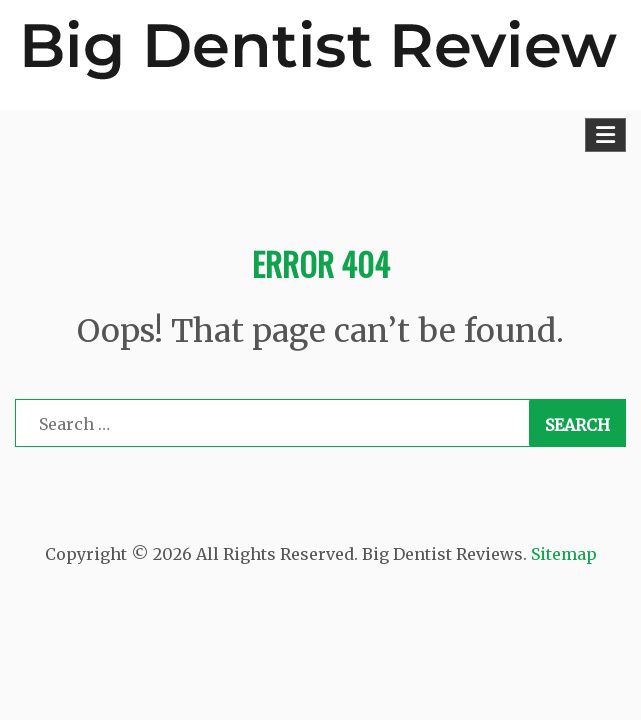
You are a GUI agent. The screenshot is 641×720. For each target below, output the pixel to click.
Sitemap (564, 554)
